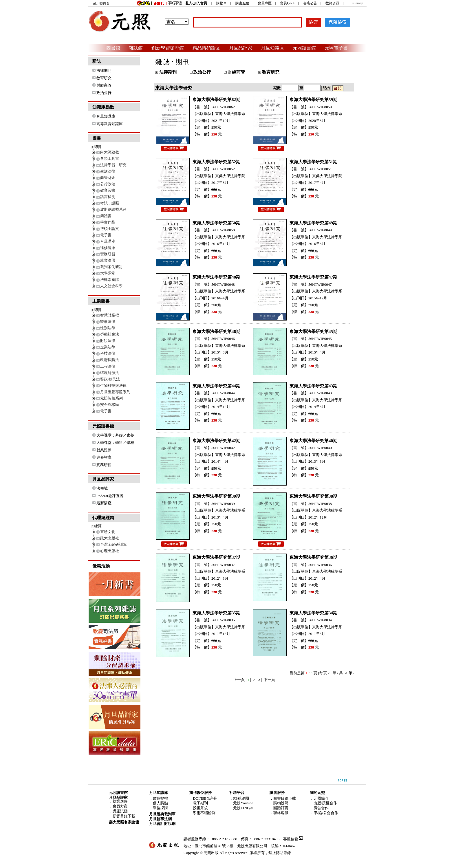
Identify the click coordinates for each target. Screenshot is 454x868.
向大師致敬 (110, 152)
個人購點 (160, 803)
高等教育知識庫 (110, 124)
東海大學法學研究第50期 (216, 223)
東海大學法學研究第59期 (313, 100)
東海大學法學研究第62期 (216, 100)
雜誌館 (136, 48)
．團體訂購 (279, 808)
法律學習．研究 (113, 165)
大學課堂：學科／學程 (115, 443)
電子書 (106, 235)
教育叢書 (108, 190)
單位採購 (160, 808)
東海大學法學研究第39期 (216, 496)
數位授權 (160, 798)
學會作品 (108, 222)
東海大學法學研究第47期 (313, 277)
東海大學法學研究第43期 (313, 386)
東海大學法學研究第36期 (313, 557)
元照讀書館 (304, 48)
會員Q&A (287, 3)
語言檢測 (108, 197)
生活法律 (108, 171)
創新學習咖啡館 (168, 48)
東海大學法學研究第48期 (216, 277)
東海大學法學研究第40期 (313, 441)
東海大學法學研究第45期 (313, 332)
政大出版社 (110, 538)
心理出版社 (110, 551)
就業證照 (108, 260)
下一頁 (269, 680)
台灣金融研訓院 (113, 544)
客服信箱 (291, 839)
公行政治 (108, 184)
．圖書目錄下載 (283, 798)
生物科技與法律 (113, 386)
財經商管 (104, 85)
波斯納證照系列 (113, 209)
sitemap (358, 3)
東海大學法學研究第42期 (216, 441)
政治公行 (104, 93)
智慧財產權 (110, 315)
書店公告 (310, 3)
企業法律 (108, 347)
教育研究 (104, 78)
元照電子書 (336, 48)
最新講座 (104, 503)
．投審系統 (198, 808)
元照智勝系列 (111, 398)
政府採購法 (110, 360)
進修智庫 (108, 248)
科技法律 (108, 353)
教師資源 (332, 3)
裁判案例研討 (111, 267)
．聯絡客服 (279, 813)
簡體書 (106, 216)
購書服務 (242, 3)
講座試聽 (120, 811)
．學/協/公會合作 (324, 813)
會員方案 (120, 806)
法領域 (102, 488)
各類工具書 (110, 159)
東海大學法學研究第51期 (313, 162)
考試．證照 (110, 203)
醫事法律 (108, 322)
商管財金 (108, 178)
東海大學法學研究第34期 (313, 613)
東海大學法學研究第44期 (216, 386)
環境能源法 (110, 373)
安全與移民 (110, 405)
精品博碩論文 (206, 48)
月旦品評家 (241, 48)
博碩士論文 (110, 229)
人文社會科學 (111, 286)
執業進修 (120, 801)
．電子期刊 (198, 803)
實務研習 (108, 254)
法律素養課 (110, 280)
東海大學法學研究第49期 (313, 223)
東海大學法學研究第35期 (216, 613)
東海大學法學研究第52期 (216, 162)
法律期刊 (104, 70)
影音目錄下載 (124, 816)
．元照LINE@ (241, 808)
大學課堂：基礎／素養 (115, 435)
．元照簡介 (319, 798)
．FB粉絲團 (239, 798)
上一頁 (239, 680)
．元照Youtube (241, 803)
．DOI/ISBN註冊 (203, 798)
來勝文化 (108, 532)
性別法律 (108, 328)
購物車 (221, 3)
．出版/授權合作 (324, 803)
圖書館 (113, 48)
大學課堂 (108, 273)
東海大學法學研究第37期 (216, 557)
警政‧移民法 (110, 379)
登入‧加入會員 (196, 3)
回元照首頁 (101, 3)
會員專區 (265, 3)
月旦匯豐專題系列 (115, 392)
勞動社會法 (110, 334)
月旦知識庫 (272, 48)
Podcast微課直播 (110, 496)
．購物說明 (279, 803)
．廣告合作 (319, 808)
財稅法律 (108, 341)
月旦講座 (108, 241)
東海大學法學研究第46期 (216, 332)
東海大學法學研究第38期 (313, 496)
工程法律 (108, 366)
